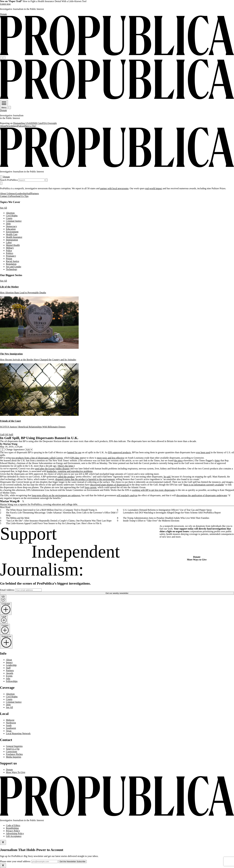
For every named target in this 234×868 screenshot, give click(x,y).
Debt (8, 224)
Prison (9, 259)
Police (9, 251)
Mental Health (13, 245)
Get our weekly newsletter (117, 593)
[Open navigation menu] (1, 58)
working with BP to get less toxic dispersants (154, 490)
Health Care (12, 234)
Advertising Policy (15, 833)
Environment (12, 232)
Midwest (10, 720)
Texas (9, 731)
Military (10, 248)
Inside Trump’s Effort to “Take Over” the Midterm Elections (151, 521)
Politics (10, 253)
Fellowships (12, 681)
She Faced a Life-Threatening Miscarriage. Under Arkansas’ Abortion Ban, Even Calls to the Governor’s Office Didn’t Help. (61, 514)
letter (217, 460)
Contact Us (5, 196)
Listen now (5, 4)
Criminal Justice (14, 221)
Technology (12, 269)
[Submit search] (46, 180)
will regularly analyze (127, 495)
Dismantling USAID (23, 123)
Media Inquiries (14, 757)
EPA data (75, 458)
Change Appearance (15, 449)
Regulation (11, 264)
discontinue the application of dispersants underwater (202, 495)
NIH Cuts (37, 123)
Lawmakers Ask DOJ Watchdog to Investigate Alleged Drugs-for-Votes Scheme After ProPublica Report (172, 513)
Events (9, 676)
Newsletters (12, 126)
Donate (3, 14)
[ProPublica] (117, 55)
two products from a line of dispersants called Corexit (37, 458)
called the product (66, 477)
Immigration (12, 240)
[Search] (4, 58)
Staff (29, 193)
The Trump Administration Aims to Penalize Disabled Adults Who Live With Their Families (166, 518)
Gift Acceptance (14, 836)
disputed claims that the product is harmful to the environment (85, 479)
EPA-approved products (119, 452)
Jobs (8, 679)
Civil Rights (12, 216)
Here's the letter (66, 466)
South (9, 725)
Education (11, 229)
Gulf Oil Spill (7, 435)
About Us (5, 193)
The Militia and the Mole (18, 518)
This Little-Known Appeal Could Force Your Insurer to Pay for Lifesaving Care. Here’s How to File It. (54, 523)
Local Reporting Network (18, 733)
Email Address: (7, 590)
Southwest (11, 728)
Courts (9, 218)
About (3, 126)
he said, (167, 477)
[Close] (3, 842)
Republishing (12, 828)
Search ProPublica (9, 180)
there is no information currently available (204, 485)
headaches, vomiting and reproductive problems (70, 471)
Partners (35, 193)
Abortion (10, 213)
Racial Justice (13, 261)
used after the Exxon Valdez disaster (52, 469)
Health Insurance (14, 237)
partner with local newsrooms (114, 188)
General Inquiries (14, 746)
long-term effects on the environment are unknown (56, 495)
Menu (4, 106)
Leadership (21, 193)
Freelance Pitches (14, 754)
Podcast (21, 126)
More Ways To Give (16, 772)
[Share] (1, 450)
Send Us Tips (22, 196)
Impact (13, 193)
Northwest (11, 723)
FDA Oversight (49, 123)
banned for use (74, 452)
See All (4, 208)
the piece (178, 460)
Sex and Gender (14, 267)
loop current (91, 487)
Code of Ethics (13, 825)
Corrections (12, 752)
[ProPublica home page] (117, 815)
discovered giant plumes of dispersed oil (109, 485)
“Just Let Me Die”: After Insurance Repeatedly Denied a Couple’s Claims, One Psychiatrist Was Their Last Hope (59, 521)
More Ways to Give (197, 560)
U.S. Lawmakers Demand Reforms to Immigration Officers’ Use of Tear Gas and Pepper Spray (167, 510)
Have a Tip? (30, 126)
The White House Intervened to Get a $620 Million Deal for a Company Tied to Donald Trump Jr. (52, 510)
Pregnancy (11, 256)
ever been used (203, 452)
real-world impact (154, 188)
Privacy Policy (13, 831)
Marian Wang (10, 444)
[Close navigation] (1, 183)
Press (13, 196)
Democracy (11, 226)
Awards (10, 673)
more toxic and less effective (111, 458)
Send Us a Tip (13, 749)
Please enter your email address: (15, 861)
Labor (9, 242)
